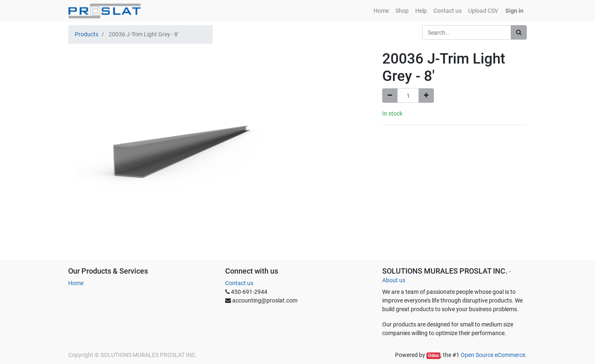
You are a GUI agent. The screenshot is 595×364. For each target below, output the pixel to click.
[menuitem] (381, 11)
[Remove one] (390, 96)
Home (76, 283)
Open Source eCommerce (493, 355)
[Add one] (426, 96)
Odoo (433, 356)
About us (394, 280)
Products (87, 34)
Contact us (239, 283)
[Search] (519, 32)
